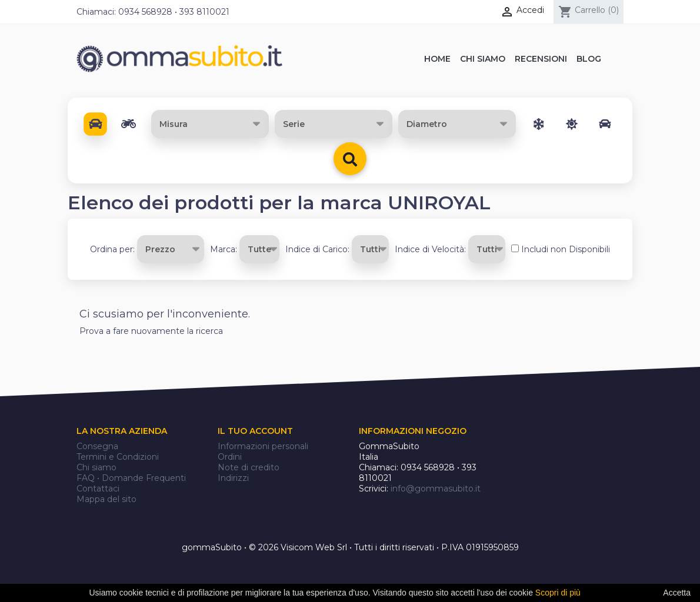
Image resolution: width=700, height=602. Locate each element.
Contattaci (98, 489)
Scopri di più (558, 593)
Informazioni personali (263, 446)
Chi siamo (96, 467)
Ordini (230, 457)
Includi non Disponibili (566, 249)
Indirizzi (233, 478)
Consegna (97, 446)
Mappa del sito (106, 499)
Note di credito (249, 467)
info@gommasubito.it (436, 489)
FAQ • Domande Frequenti (131, 478)
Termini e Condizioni (118, 457)
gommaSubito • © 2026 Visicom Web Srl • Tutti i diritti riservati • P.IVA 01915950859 (350, 547)
